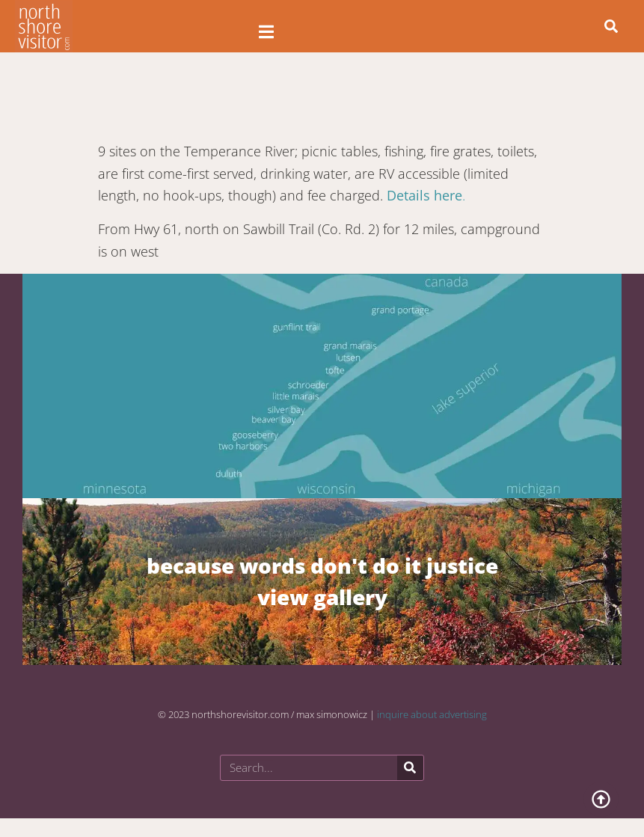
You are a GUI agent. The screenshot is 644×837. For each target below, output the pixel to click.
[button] (611, 26)
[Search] (410, 768)
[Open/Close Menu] (267, 32)
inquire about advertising (432, 714)
